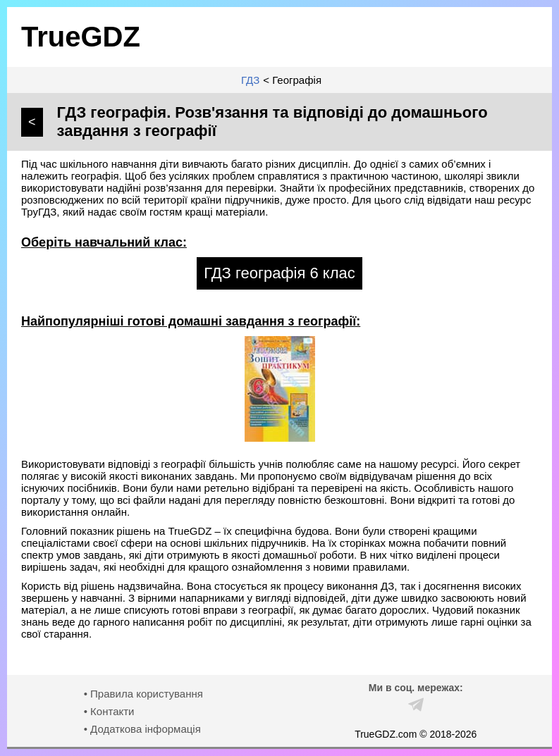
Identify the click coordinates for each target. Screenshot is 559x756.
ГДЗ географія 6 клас (279, 273)
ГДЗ (250, 80)
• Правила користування (143, 694)
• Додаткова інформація (142, 729)
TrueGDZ (81, 37)
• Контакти (109, 711)
